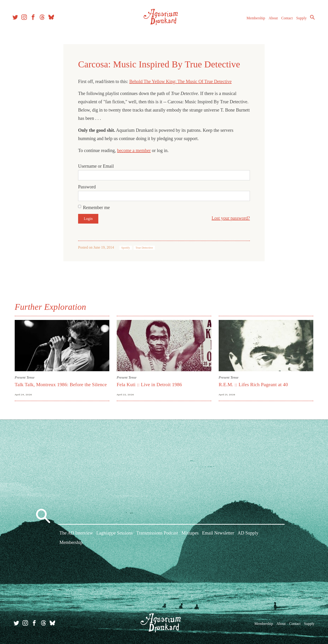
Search (310, 20)
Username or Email (96, 166)
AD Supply (248, 534)
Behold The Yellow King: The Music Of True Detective (180, 81)
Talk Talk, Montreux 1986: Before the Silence (61, 385)
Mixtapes (190, 534)
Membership (253, 20)
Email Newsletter (218, 534)
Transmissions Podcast (157, 534)
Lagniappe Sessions (114, 534)
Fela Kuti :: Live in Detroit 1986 (149, 385)
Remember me (96, 207)
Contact (284, 20)
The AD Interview (76, 534)
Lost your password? (231, 218)
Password (87, 187)
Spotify (126, 248)
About (270, 20)
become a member (134, 150)
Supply (299, 20)
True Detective (144, 248)
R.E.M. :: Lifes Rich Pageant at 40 (253, 385)
